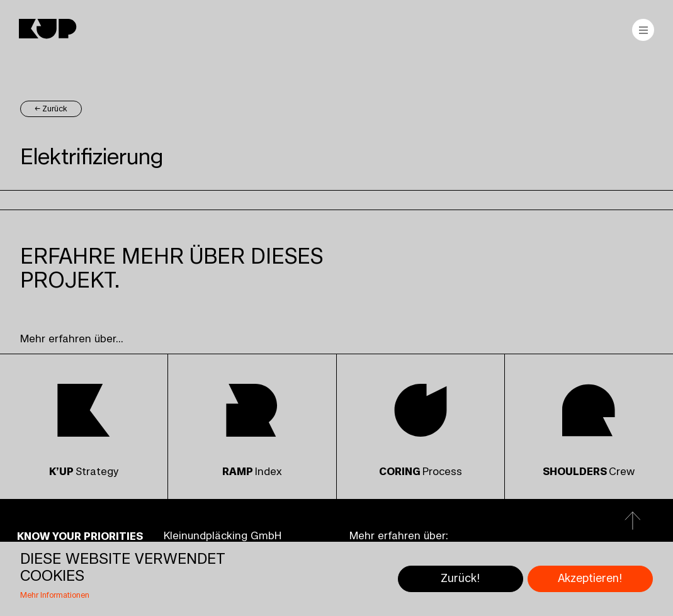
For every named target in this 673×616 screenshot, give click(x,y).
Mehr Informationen (55, 596)
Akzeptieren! (590, 579)
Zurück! (460, 579)
